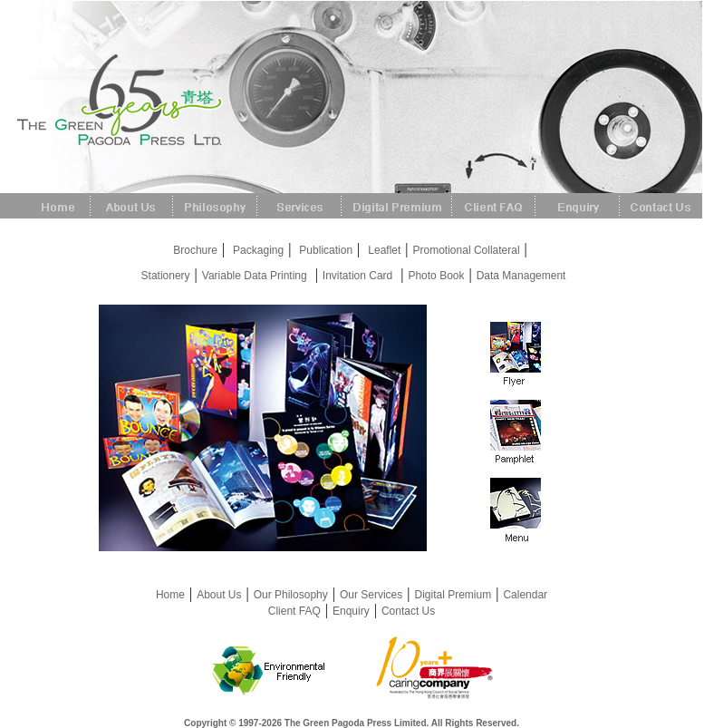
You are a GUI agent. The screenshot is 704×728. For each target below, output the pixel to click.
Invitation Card (357, 276)
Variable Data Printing (255, 276)
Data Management (521, 276)
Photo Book (436, 276)
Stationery (166, 276)
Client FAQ (294, 611)
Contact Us (408, 611)
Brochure (195, 250)
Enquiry (351, 611)
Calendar (525, 595)
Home (170, 595)
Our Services (371, 595)
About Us (219, 595)
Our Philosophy (291, 595)
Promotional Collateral (467, 250)
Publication (326, 250)
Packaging (258, 250)
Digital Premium (453, 595)
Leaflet (384, 250)
